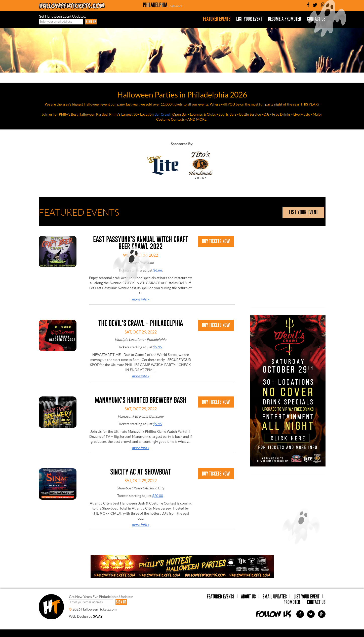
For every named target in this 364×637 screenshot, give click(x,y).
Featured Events (217, 19)
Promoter (292, 602)
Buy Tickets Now (216, 241)
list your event (303, 212)
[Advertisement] (288, 267)
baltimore (176, 6)
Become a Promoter (285, 19)
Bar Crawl (162, 114)
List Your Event (249, 19)
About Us (248, 597)
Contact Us (316, 602)
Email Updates (275, 597)
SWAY (98, 616)
